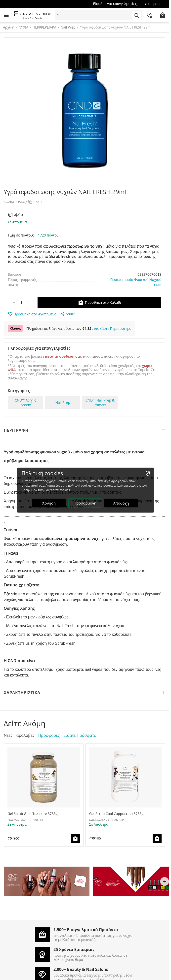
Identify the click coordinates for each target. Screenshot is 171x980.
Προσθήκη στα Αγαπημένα (32, 314)
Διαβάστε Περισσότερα (113, 328)
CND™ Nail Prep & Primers (100, 403)
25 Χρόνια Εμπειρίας (74, 949)
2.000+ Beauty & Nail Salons (81, 969)
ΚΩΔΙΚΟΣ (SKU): (15, 202)
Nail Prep (69, 27)
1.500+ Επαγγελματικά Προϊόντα (86, 930)
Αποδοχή (121, 503)
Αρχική (9, 27)
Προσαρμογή (85, 503)
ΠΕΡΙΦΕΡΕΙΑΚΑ (45, 27)
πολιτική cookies (80, 485)
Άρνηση (49, 503)
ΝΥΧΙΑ (24, 27)
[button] (68, 314)
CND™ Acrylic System (25, 403)
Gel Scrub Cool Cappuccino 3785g (116, 814)
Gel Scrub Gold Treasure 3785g (33, 814)
